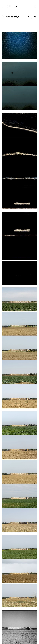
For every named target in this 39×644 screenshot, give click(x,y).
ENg (29, 17)
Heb (35, 17)
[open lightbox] (19, 45)
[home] (10, 7)
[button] (35, 7)
